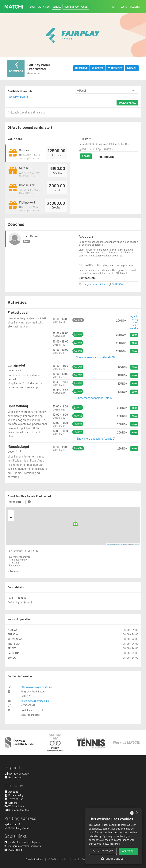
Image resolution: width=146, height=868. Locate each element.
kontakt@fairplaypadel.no (35, 701)
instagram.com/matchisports (23, 846)
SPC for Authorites (17, 810)
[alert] (114, 836)
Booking (81, 68)
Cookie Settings (34, 859)
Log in (86, 156)
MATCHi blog (13, 850)
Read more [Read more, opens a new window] (115, 844)
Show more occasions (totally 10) (96, 357)
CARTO (137, 544)
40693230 (117, 284)
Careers (11, 803)
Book (134, 335)
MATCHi (14, 7)
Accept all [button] (129, 851)
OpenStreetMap (120, 544)
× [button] (137, 813)
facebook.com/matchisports (22, 842)
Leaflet (110, 544)
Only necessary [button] (103, 851)
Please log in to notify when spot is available (134, 321)
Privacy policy (14, 795)
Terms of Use (14, 799)
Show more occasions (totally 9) (96, 438)
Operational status (17, 773)
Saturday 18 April (18, 97)
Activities (115, 68)
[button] (75, 524)
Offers (98, 68)
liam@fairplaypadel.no (94, 284)
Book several (127, 103)
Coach (132, 68)
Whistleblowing (15, 806)
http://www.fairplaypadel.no (36, 687)
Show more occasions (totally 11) (96, 398)
